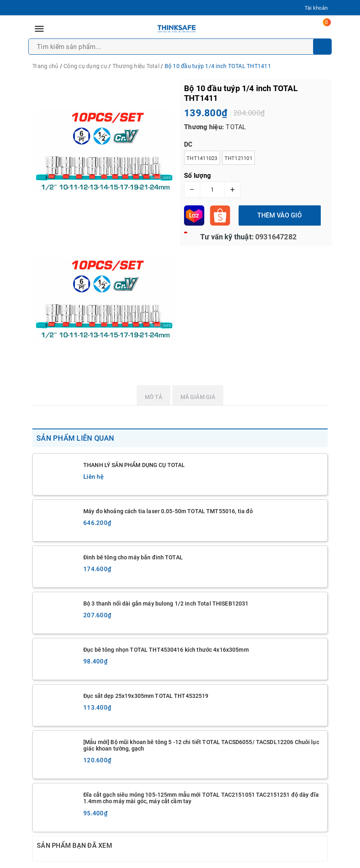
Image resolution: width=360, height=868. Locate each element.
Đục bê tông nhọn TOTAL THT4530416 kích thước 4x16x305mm (166, 650)
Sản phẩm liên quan (75, 438)
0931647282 (275, 237)
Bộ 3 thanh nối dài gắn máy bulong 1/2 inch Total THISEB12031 (166, 604)
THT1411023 (202, 158)
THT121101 (238, 158)
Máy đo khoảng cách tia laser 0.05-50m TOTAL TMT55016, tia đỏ (168, 511)
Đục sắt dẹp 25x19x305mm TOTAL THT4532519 (146, 696)
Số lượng (197, 176)
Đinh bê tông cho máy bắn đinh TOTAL (133, 557)
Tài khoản (316, 8)
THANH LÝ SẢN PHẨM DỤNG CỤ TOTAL (134, 465)
